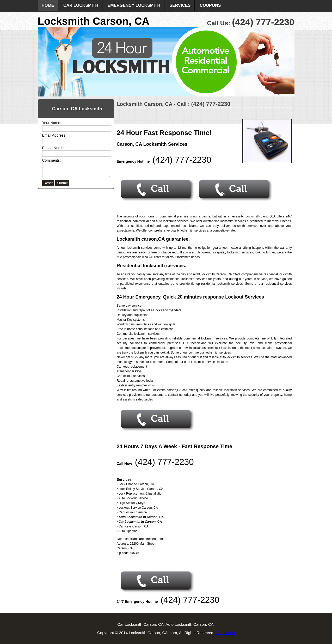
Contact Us (225, 633)
